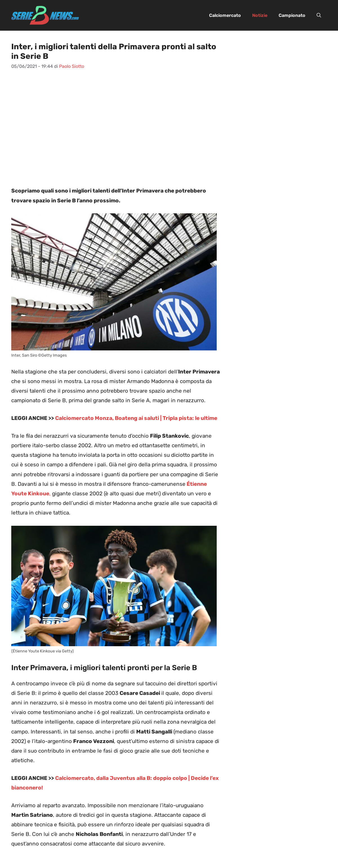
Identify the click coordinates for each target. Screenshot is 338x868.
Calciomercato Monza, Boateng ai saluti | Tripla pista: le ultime (136, 418)
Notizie (260, 15)
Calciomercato (225, 15)
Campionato (292, 15)
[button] (319, 15)
